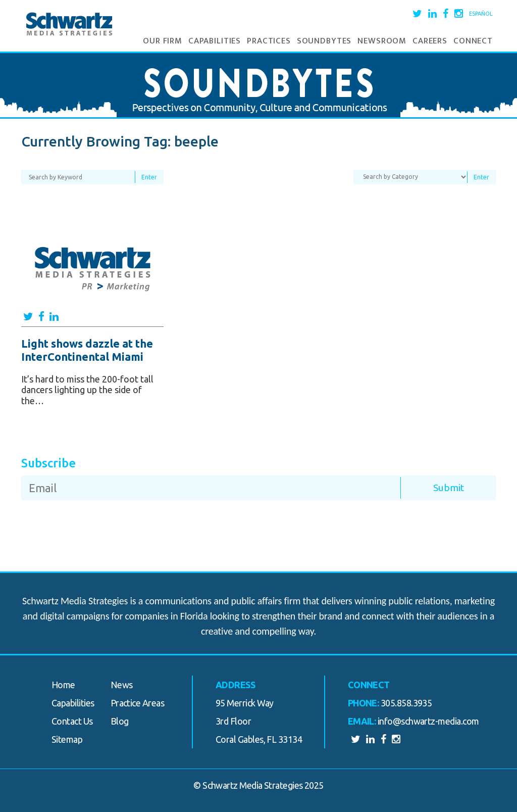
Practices (269, 41)
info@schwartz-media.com (428, 721)
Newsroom (382, 41)
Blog (120, 721)
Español (481, 14)
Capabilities (215, 41)
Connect (473, 41)
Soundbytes (324, 41)
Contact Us (72, 721)
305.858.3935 (406, 703)
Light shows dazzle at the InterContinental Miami (87, 350)
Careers (430, 41)
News (122, 685)
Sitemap (67, 739)
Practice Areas (137, 703)
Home (63, 685)
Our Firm (163, 41)
